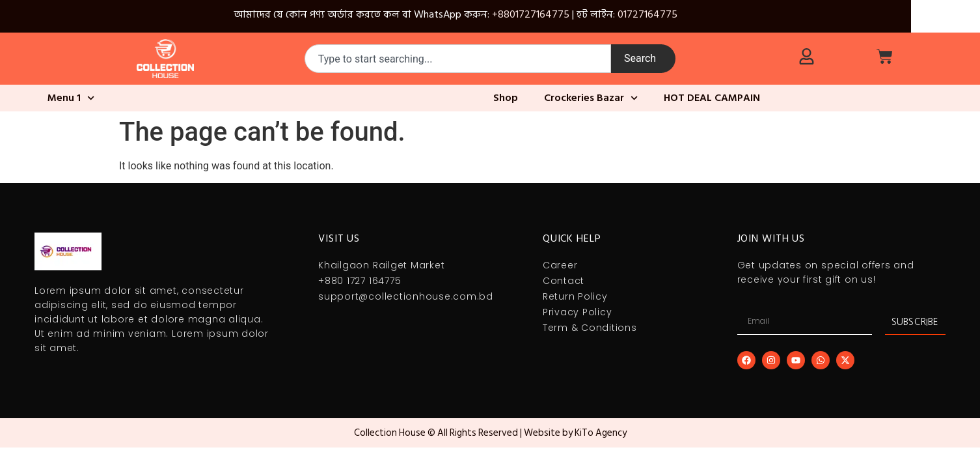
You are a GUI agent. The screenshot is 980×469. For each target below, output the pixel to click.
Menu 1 (71, 98)
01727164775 (647, 14)
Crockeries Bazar (591, 98)
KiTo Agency (601, 433)
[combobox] (458, 59)
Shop (506, 98)
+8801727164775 (531, 14)
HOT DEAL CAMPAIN (712, 98)
